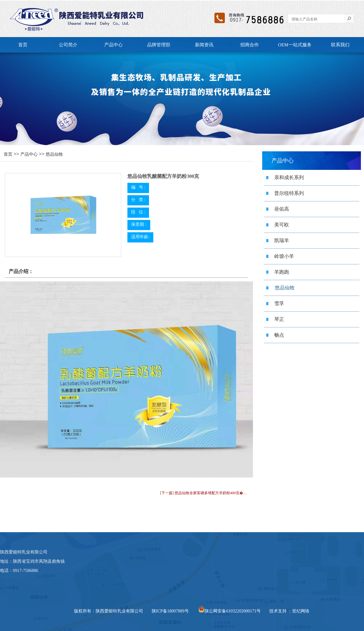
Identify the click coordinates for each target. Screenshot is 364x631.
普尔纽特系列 (289, 193)
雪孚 (279, 303)
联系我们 (340, 45)
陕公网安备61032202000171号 (230, 611)
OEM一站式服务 (295, 45)
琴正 (279, 319)
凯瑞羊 (282, 240)
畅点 (279, 335)
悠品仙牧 (54, 154)
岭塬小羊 (284, 256)
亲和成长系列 (289, 177)
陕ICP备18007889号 (170, 611)
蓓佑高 (282, 209)
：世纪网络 (299, 611)
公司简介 (68, 45)
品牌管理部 (159, 45)
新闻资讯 (204, 45)
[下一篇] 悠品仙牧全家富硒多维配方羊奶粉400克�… (203, 493)
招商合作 (250, 45)
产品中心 (114, 45)
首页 (23, 45)
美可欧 (282, 225)
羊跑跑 (282, 272)
